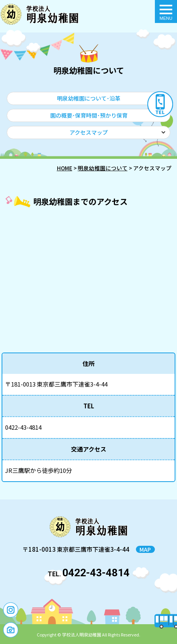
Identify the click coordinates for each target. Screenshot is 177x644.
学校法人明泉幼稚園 (82, 634)
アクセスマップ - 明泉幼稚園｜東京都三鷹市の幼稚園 (40, 14)
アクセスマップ (89, 132)
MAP (145, 549)
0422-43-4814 (96, 573)
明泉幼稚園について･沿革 (89, 98)
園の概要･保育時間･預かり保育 (89, 115)
